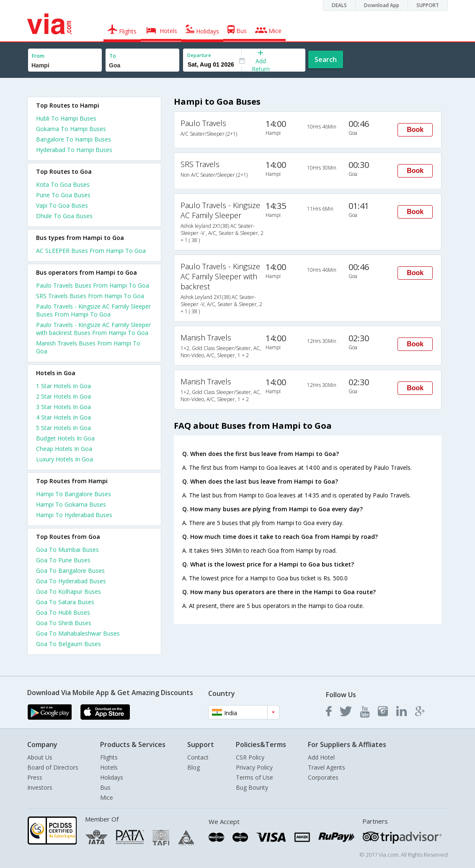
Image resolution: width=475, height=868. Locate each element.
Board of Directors (53, 767)
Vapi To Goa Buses (62, 205)
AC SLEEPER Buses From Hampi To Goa (91, 251)
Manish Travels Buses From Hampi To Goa (88, 347)
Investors (40, 787)
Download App (382, 5)
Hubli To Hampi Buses (66, 118)
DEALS (339, 5)
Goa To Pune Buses (63, 560)
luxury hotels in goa (65, 459)
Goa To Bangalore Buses (70, 571)
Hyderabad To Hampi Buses (74, 150)
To (113, 56)
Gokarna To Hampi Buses (71, 129)
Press (35, 777)
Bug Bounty (252, 787)
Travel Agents (327, 767)
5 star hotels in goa (63, 428)
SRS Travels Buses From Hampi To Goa (90, 296)
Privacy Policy (254, 767)
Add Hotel (321, 757)
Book (415, 130)
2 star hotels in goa (63, 396)
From (38, 56)
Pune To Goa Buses (63, 195)
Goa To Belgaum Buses (68, 644)
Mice (107, 797)
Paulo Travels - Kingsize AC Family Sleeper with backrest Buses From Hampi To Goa (93, 329)
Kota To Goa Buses (63, 184)
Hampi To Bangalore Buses (74, 494)
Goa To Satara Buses (65, 602)
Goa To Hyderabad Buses (71, 581)
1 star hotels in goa (63, 386)
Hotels (109, 767)
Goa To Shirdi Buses (64, 623)
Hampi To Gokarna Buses (71, 504)
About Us (40, 757)
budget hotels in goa (65, 438)
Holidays (112, 777)
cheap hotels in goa (64, 449)
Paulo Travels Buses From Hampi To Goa (93, 285)
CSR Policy (250, 757)
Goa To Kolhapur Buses (68, 591)
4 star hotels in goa (63, 417)
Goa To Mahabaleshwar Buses (78, 633)
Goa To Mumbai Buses (67, 550)
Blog (194, 767)
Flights (109, 757)
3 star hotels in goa (63, 407)
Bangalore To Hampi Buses (74, 139)
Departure (199, 55)
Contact (198, 757)
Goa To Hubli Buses (63, 612)
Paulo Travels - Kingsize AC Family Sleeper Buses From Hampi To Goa (93, 310)
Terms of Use (254, 777)
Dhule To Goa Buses (64, 216)
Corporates (323, 777)
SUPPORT (428, 5)
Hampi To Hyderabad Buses (74, 515)
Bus (105, 787)
